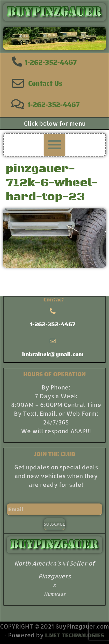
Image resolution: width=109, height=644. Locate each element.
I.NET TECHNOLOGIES (75, 635)
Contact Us (45, 83)
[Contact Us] (18, 83)
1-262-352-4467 (51, 62)
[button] (54, 145)
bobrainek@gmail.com (53, 354)
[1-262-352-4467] (17, 61)
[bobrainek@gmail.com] (53, 341)
